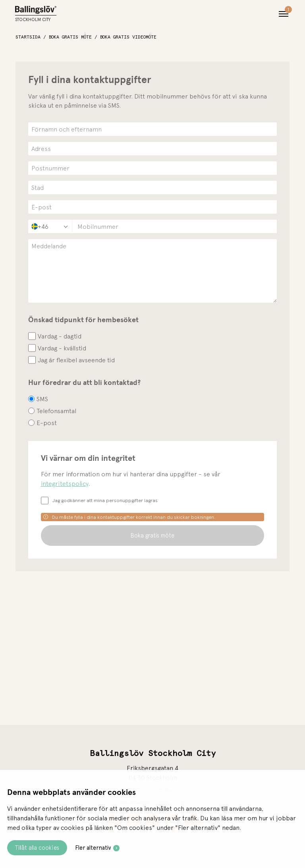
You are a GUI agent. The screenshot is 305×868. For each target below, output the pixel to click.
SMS (42, 399)
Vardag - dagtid (60, 336)
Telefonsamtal (56, 411)
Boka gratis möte (70, 37)
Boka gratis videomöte (128, 37)
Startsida (28, 37)
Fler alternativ (93, 848)
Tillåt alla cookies (37, 848)
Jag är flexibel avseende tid (76, 360)
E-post (47, 423)
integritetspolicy (65, 483)
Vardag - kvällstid (62, 348)
